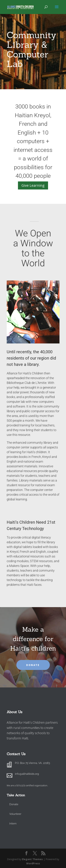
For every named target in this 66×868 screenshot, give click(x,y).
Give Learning (33, 185)
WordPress (33, 863)
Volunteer (15, 814)
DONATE (33, 665)
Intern (13, 824)
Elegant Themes (32, 859)
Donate (14, 804)
